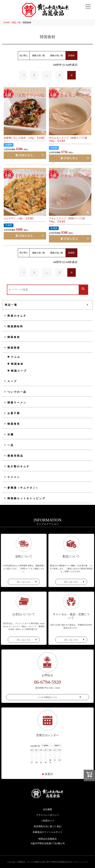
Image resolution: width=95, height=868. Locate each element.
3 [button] (60, 75)
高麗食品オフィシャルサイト (48, 832)
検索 (83, 289)
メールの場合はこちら (48, 697)
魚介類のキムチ (19, 466)
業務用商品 (15, 456)
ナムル (16, 357)
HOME (7, 23)
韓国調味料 (15, 326)
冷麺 (11, 435)
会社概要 (48, 809)
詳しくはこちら (24, 582)
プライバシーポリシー (48, 815)
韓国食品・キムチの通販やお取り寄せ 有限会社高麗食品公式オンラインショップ (53, 862)
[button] (23, 75)
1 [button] (34, 75)
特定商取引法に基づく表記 (48, 826)
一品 (11, 445)
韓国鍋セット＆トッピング (26, 498)
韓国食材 (14, 337)
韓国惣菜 (14, 348)
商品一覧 (16, 23)
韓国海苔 (14, 424)
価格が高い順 (57, 56)
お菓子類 (14, 413)
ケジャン (14, 477)
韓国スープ (19, 371)
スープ (12, 381)
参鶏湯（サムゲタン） (23, 488)
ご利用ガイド (48, 821)
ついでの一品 (17, 392)
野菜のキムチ (17, 316)
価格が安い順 (38, 56)
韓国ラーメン (17, 403)
